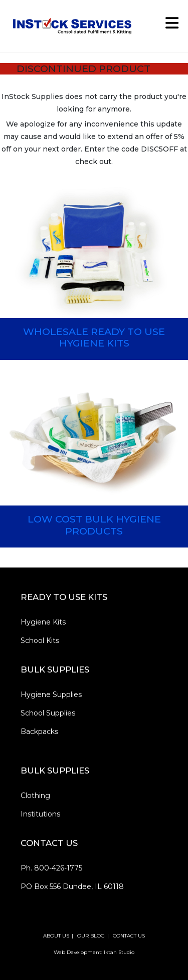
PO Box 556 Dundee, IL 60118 (72, 886)
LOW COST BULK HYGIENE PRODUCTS (94, 525)
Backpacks (39, 731)
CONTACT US (129, 936)
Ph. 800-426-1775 (51, 868)
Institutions (40, 814)
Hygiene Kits (43, 622)
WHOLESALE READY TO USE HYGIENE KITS (94, 337)
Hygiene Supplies (51, 694)
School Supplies (48, 713)
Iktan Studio (119, 952)
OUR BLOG (91, 936)
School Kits (40, 640)
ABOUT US (56, 936)
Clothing (35, 795)
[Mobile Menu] (168, 26)
